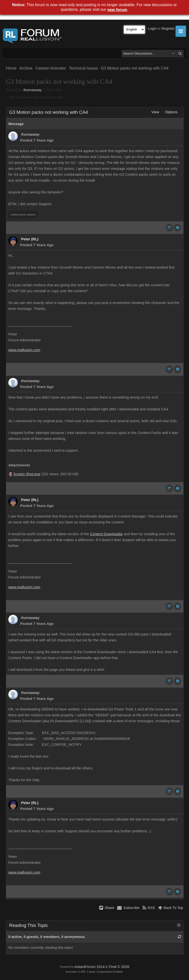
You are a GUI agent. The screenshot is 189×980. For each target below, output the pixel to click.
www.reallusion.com (24, 350)
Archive (26, 68)
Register (168, 29)
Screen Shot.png (27, 474)
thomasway (32, 90)
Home (11, 68)
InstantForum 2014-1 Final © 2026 (102, 967)
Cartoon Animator (51, 68)
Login (152, 29)
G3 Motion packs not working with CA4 (135, 68)
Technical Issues (84, 68)
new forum (117, 10)
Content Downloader (107, 534)
